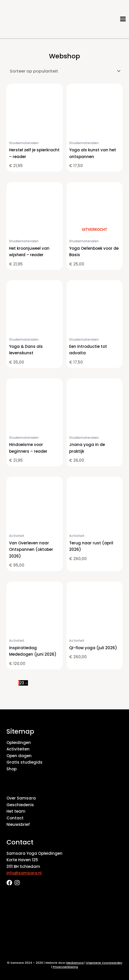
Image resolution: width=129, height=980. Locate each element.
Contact (15, 818)
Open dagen (19, 756)
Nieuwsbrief (18, 824)
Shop (12, 769)
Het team (16, 811)
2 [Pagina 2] (21, 683)
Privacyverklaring (65, 967)
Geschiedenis (20, 805)
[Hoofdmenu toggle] (123, 19)
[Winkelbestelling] (64, 71)
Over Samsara (21, 798)
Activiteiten (18, 749)
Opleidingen (19, 743)
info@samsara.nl (24, 873)
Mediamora (75, 963)
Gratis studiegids (24, 762)
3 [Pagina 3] (23, 683)
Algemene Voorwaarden (104, 963)
